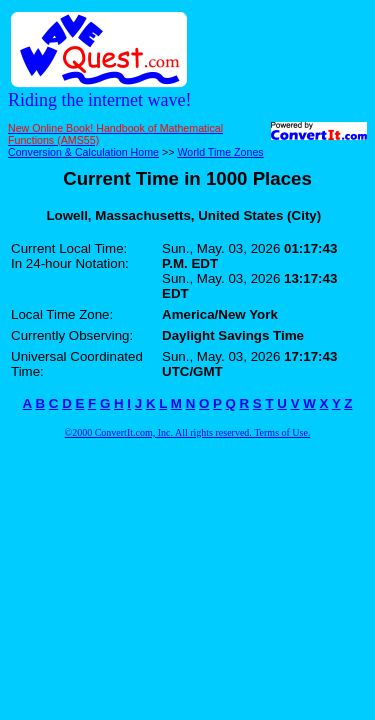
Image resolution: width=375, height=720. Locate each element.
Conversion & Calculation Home (83, 152)
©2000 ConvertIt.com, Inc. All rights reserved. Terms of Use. (188, 432)
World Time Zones (220, 152)
